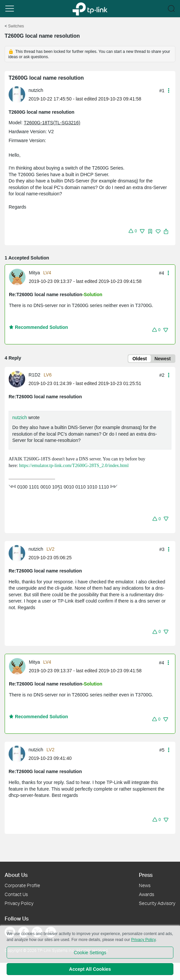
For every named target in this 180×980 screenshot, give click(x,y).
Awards (147, 894)
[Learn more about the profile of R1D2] (19, 378)
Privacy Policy (19, 903)
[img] (150, 231)
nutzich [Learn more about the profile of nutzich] (36, 90)
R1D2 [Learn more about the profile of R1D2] (34, 375)
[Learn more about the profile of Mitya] (19, 277)
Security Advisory (157, 903)
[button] (10, 9)
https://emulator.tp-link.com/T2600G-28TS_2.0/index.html (74, 466)
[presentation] (17, 95)
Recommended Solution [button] (38, 327)
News (145, 885)
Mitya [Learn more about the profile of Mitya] (34, 273)
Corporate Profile (22, 885)
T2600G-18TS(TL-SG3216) (52, 123)
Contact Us (16, 894)
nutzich (20, 417)
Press (146, 875)
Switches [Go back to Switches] (16, 26)
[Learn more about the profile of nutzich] (19, 94)
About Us (16, 875)
